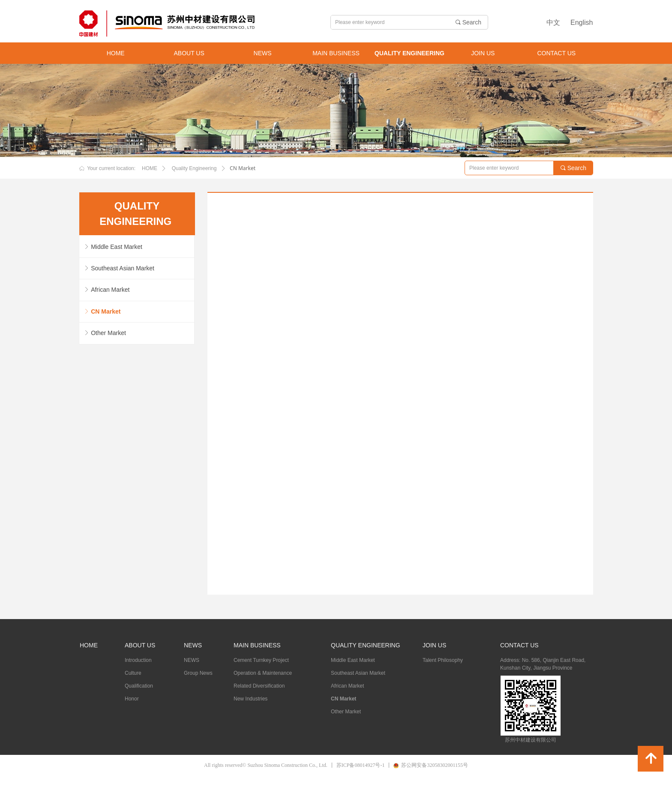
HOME (150, 168)
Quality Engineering (194, 168)
